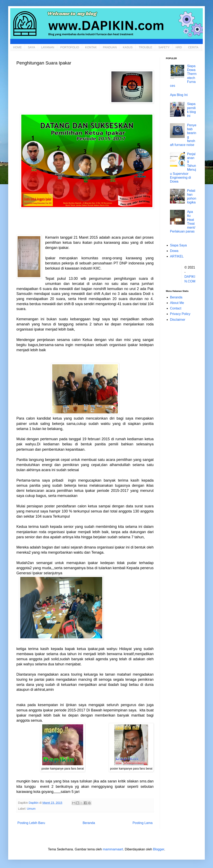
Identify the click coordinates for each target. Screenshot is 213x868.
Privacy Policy (180, 314)
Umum (31, 809)
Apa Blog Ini (179, 95)
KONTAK (91, 47)
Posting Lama (143, 823)
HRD (179, 47)
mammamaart (113, 849)
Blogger (159, 849)
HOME (17, 47)
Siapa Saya (178, 245)
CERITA (193, 47)
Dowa (174, 251)
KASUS (128, 47)
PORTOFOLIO (70, 47)
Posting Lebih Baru (31, 823)
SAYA (31, 47)
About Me (177, 303)
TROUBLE (145, 47)
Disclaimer (178, 320)
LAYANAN (48, 47)
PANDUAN (110, 47)
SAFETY (164, 47)
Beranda (89, 823)
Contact (176, 308)
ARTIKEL (177, 256)
